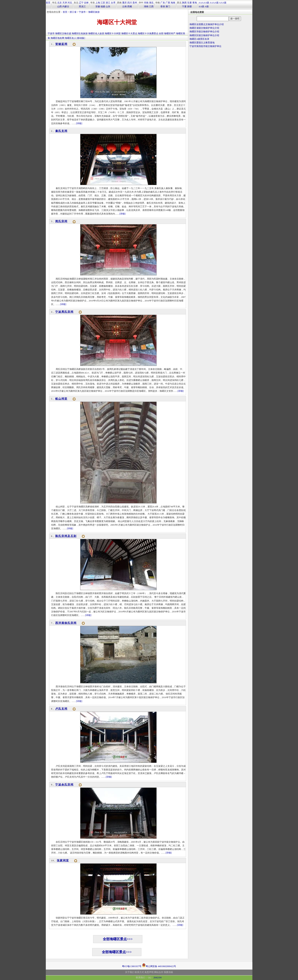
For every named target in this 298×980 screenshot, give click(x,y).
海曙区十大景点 (129, 33)
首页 (48, 3)
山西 (59, 6)
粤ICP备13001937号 (132, 966)
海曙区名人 (71, 38)
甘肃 (189, 3)
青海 (195, 3)
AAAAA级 (204, 3)
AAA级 (223, 3)
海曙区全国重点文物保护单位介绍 (207, 24)
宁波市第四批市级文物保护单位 (205, 46)
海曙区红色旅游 (80, 33)
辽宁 (81, 3)
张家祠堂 (63, 860)
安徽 (98, 6)
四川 (130, 3)
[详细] (79, 123)
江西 (151, 6)
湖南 (146, 6)
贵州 (135, 3)
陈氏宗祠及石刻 (66, 536)
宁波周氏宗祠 (64, 312)
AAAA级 (214, 3)
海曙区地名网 (57, 38)
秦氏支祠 (61, 131)
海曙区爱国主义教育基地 (202, 43)
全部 (161, 33)
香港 (163, 6)
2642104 (158, 978)
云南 (124, 6)
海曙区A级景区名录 (199, 39)
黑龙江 (82, 6)
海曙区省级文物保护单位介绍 (204, 28)
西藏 (130, 6)
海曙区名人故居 (96, 33)
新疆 (189, 6)
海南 (173, 3)
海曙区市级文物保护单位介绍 (204, 32)
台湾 (113, 3)
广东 (163, 3)
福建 (103, 6)
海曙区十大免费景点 (148, 33)
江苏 (103, 3)
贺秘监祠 (61, 44)
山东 (108, 6)
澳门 (168, 6)
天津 (65, 3)
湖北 (151, 3)
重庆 (124, 3)
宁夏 (184, 6)
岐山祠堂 (61, 399)
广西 (168, 3)
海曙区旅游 (94, 12)
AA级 (201, 6)
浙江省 (73, 12)
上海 (98, 3)
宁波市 (82, 12)
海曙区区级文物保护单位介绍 (204, 35)
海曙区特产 (170, 33)
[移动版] (81, 38)
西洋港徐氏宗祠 (66, 623)
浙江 (108, 3)
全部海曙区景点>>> (118, 939)
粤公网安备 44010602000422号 (159, 965)
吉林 (86, 3)
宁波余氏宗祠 (64, 785)
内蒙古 (66, 6)
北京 (59, 3)
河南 (146, 3)
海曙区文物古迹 (63, 33)
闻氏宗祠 (61, 221)
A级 (207, 6)
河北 (70, 3)
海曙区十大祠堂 (113, 33)
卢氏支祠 (61, 709)
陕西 (184, 3)
